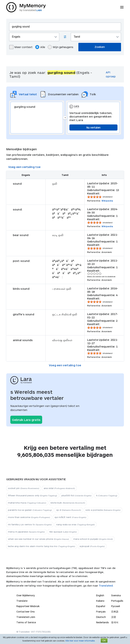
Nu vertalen (93, 127)
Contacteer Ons (26, 612)
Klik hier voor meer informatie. (80, 641)
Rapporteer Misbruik (28, 606)
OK (104, 641)
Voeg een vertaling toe (24, 167)
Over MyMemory (26, 595)
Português (117, 601)
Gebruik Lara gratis (26, 420)
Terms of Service (26, 622)
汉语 (114, 617)
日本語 (115, 612)
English (100, 595)
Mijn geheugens (61, 47)
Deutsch (101, 617)
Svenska (116, 595)
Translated (26, 617)
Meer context (21, 47)
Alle (40, 47)
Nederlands (102, 622)
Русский (116, 606)
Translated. (106, 586)
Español (101, 606)
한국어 (115, 622)
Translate (22, 601)
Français (101, 612)
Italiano (100, 601)
